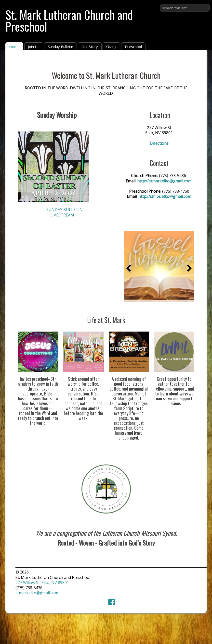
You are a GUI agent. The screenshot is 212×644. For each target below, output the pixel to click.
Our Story (90, 47)
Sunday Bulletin (60, 47)
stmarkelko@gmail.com (37, 593)
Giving (111, 47)
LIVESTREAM (62, 215)
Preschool (133, 47)
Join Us (34, 47)
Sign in (203, 4)
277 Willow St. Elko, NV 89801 (42, 583)
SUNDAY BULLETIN (65, 210)
